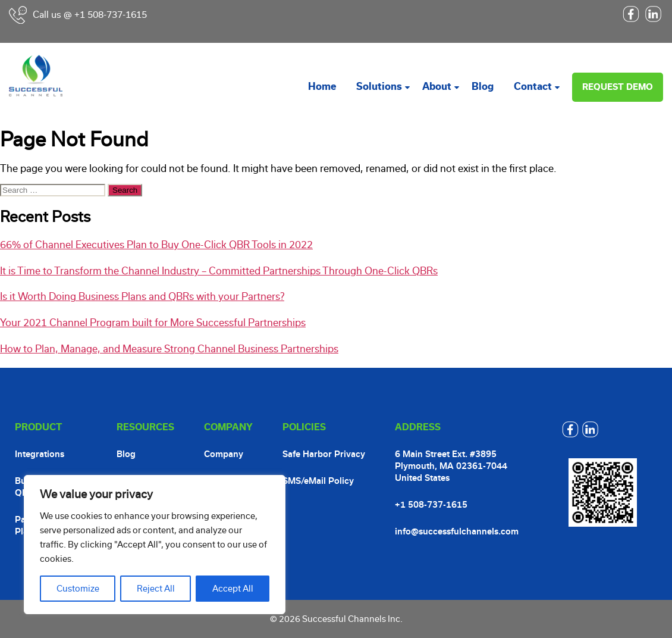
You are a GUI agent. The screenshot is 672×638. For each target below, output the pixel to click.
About (437, 87)
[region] (155, 545)
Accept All (233, 589)
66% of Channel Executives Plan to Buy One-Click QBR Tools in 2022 (156, 245)
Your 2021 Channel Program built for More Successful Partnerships (153, 323)
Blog (483, 87)
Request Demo (618, 87)
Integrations (40, 454)
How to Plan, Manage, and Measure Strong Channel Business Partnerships (169, 349)
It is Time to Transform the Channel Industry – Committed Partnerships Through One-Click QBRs (219, 271)
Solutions (379, 87)
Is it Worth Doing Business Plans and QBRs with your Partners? (142, 297)
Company (224, 454)
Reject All (156, 589)
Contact (533, 87)
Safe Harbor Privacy (324, 454)
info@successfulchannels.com (457, 531)
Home (322, 87)
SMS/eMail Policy (318, 481)
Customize (78, 589)
